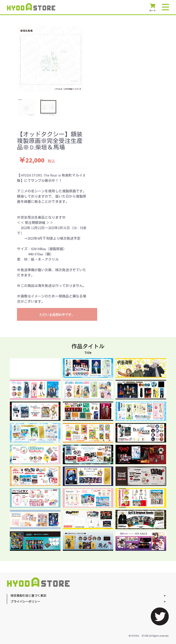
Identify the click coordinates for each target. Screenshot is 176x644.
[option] (51, 59)
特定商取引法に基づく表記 (28, 596)
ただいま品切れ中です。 (57, 315)
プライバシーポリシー (25, 602)
